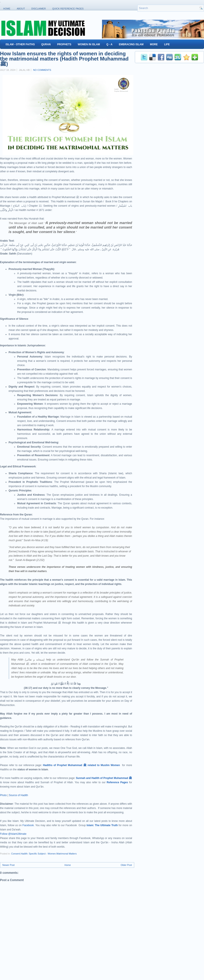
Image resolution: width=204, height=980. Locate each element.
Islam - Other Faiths (20, 44)
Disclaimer (39, 9)
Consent (16, 854)
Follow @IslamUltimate (13, 834)
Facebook (28, 825)
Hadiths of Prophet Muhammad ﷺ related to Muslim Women (81, 765)
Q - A (109, 44)
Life (167, 44)
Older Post (126, 865)
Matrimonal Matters (67, 854)
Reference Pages (117, 782)
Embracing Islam (131, 44)
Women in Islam (89, 44)
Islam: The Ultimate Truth (102, 825)
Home (7, 9)
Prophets (64, 44)
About (21, 9)
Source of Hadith (18, 795)
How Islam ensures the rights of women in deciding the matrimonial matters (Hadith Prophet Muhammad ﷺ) (64, 59)
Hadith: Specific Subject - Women (38, 854)
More (154, 44)
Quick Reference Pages (68, 9)
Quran (46, 44)
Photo (3, 795)
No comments (42, 70)
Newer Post (8, 865)
